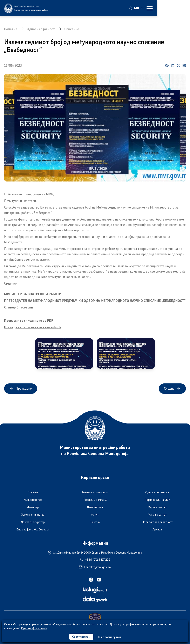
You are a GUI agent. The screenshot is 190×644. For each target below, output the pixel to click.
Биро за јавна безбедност (33, 530)
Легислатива (95, 508)
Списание (73, 29)
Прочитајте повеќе (34, 628)
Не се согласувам (110, 637)
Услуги (95, 515)
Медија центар (157, 508)
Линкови (95, 522)
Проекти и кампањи (95, 500)
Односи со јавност (41, 29)
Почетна (11, 29)
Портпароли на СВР (157, 500)
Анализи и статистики (95, 493)
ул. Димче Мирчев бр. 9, (95, 553)
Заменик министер (33, 515)
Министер (33, 508)
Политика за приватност (157, 522)
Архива (157, 530)
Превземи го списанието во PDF (29, 320)
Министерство (33, 500)
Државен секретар (33, 522)
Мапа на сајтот (157, 515)
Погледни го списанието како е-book (33, 327)
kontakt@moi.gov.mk (95, 567)
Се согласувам (81, 636)
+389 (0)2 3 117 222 (95, 560)
